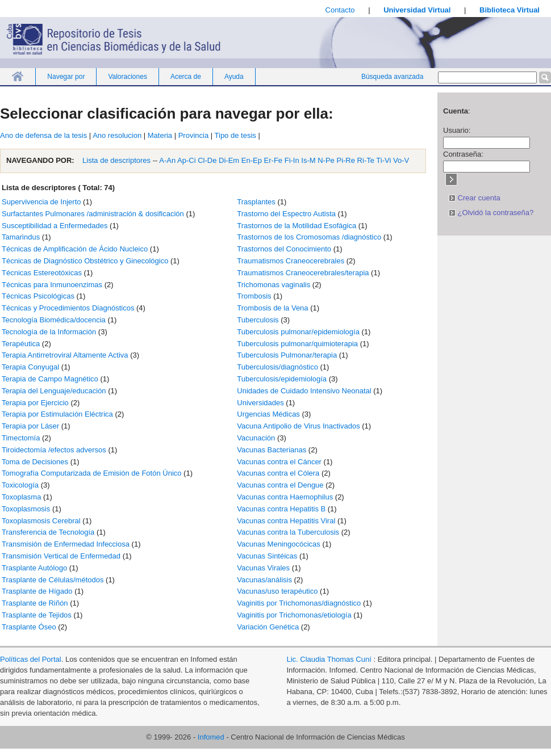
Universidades (260, 403)
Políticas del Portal (31, 659)
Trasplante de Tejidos (37, 615)
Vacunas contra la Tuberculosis (288, 532)
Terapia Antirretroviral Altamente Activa (65, 355)
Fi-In (292, 160)
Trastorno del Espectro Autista (286, 214)
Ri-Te (366, 160)
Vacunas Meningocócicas (278, 544)
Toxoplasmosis (26, 509)
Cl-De (207, 160)
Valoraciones (127, 77)
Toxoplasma (21, 497)
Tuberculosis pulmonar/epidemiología (298, 332)
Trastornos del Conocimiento (284, 249)
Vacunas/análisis (264, 580)
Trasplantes (256, 202)
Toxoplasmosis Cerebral (41, 521)
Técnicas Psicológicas (38, 296)
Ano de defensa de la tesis (43, 135)
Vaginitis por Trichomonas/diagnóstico (299, 603)
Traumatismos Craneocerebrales (291, 261)
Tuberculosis (258, 320)
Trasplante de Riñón (35, 603)
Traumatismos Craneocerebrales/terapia (303, 273)
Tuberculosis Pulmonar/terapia (287, 355)
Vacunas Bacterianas (272, 450)
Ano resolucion (117, 135)
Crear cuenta (475, 198)
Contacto (340, 10)
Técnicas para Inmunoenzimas (52, 285)
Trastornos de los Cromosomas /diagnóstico (309, 237)
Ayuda (234, 77)
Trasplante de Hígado (37, 591)
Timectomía (21, 438)
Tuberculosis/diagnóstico (277, 367)
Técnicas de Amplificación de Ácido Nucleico (75, 249)
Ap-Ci (187, 160)
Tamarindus (21, 237)
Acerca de (186, 77)
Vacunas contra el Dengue (280, 485)
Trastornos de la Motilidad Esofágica (297, 226)
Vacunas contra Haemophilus (285, 497)
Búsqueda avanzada (392, 77)
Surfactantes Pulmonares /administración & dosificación (93, 214)
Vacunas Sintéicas (267, 556)
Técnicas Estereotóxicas (42, 273)
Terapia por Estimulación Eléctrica (57, 414)
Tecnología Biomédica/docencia (54, 320)
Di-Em (229, 160)
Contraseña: (463, 154)
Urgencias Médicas (268, 414)
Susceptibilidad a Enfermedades (55, 226)
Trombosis (254, 296)
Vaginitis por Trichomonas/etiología (294, 615)
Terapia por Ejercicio (35, 403)
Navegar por (66, 77)
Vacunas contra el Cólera (278, 473)
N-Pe (326, 160)
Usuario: (457, 130)
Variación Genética (268, 627)
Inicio (18, 76)
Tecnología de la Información (49, 332)
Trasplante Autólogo (34, 568)
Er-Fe (274, 160)
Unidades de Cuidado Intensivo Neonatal (304, 391)
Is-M (308, 160)
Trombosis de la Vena (272, 308)
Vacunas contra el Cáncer (279, 462)
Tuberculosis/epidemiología (282, 379)
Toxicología (20, 485)
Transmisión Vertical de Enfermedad (61, 556)
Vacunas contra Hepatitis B (281, 509)
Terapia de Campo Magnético (50, 379)
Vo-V (401, 160)
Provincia (193, 135)
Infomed (211, 737)
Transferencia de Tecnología (48, 532)
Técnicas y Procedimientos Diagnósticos (68, 308)
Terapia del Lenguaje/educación (54, 391)
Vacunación (256, 438)
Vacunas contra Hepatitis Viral (286, 521)
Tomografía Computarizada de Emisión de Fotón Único (92, 473)
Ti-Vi (383, 160)
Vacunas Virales (263, 568)
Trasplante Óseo (29, 627)
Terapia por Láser (30, 426)
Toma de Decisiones (35, 462)
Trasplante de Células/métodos (53, 580)
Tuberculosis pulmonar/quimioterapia (297, 344)
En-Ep (252, 160)
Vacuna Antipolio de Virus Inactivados (298, 426)
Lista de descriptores (116, 160)
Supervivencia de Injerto (41, 202)
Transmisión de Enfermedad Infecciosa (66, 544)
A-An (167, 160)
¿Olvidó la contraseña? (491, 213)
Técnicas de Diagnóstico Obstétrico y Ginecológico (85, 261)
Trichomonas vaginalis (274, 285)
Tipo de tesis (235, 135)
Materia (160, 135)
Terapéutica (21, 344)
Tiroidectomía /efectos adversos (54, 450)
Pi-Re (346, 160)
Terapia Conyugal (30, 367)
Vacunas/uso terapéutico (277, 591)
